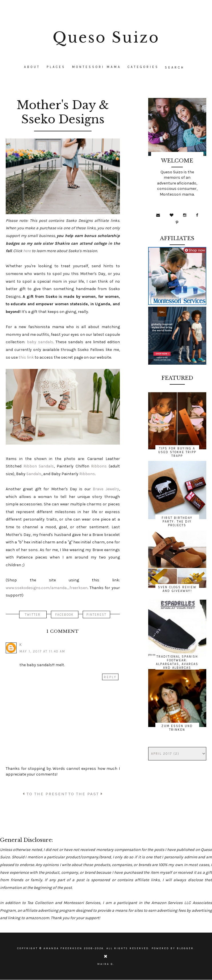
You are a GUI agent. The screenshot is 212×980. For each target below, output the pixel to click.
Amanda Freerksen (63, 948)
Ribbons (99, 466)
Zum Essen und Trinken (177, 728)
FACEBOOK (65, 615)
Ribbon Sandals (39, 466)
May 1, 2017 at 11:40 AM (42, 651)
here (27, 251)
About (32, 67)
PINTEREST (96, 615)
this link (26, 357)
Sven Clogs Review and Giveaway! (177, 589)
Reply (110, 677)
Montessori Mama (97, 67)
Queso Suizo (106, 38)
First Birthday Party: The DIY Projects (177, 522)
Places (56, 67)
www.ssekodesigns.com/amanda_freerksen (47, 588)
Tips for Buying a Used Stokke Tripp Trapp (177, 452)
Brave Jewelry (106, 489)
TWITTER (33, 615)
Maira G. (106, 964)
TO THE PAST (86, 794)
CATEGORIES (143, 67)
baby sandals (40, 342)
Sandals (34, 474)
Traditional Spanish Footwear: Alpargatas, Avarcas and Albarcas (177, 662)
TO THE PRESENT (45, 794)
